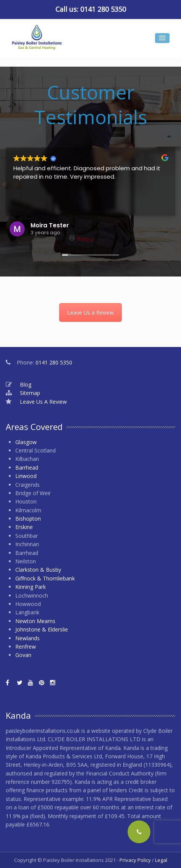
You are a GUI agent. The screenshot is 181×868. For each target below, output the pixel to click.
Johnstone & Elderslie (42, 629)
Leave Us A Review (43, 402)
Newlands (27, 638)
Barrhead (27, 468)
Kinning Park (31, 587)
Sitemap (30, 393)
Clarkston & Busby (38, 570)
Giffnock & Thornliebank (45, 578)
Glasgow (26, 442)
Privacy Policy (135, 860)
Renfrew (26, 647)
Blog (26, 384)
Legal (161, 860)
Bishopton (28, 519)
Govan (23, 655)
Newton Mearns (35, 621)
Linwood (26, 476)
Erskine (24, 527)
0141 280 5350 (103, 9)
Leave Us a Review (90, 313)
